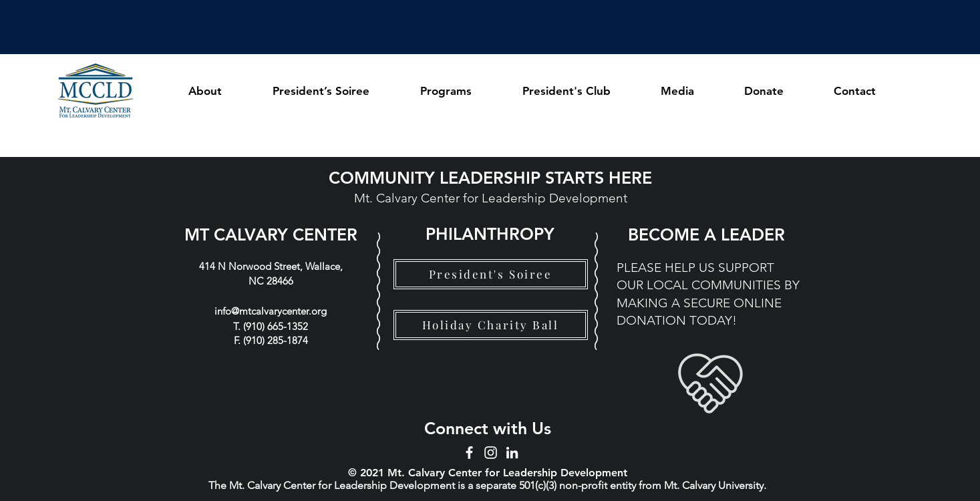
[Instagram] (491, 453)
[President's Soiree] (491, 274)
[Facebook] (469, 453)
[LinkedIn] (512, 453)
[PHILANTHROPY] (490, 234)
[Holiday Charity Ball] (491, 325)
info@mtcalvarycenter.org (271, 311)
